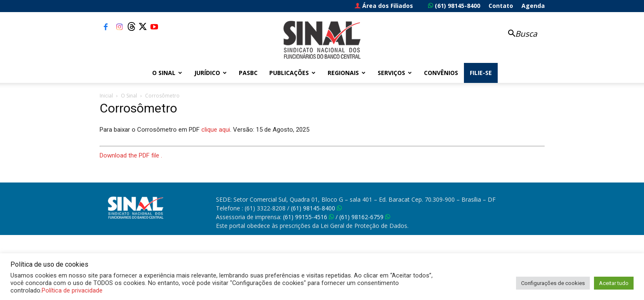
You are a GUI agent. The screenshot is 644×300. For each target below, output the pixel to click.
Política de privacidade (72, 290)
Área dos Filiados (384, 6)
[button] (518, 34)
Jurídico (210, 73)
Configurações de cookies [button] (553, 283)
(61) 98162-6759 (365, 217)
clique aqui (216, 130)
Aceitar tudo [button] (614, 283)
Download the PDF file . (131, 155)
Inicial (106, 96)
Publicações (292, 73)
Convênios (441, 73)
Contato (501, 6)
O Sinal (167, 73)
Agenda (533, 6)
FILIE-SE (481, 73)
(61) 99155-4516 (308, 217)
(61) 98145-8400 (454, 6)
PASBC (248, 73)
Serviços (395, 73)
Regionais (347, 73)
